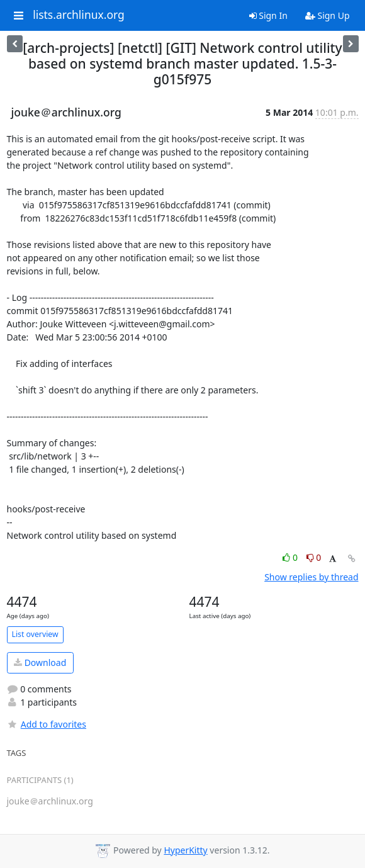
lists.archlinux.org (79, 15)
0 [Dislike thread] (314, 557)
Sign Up (328, 15)
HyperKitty (185, 850)
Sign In (268, 15)
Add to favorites (47, 724)
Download (40, 662)
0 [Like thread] (291, 557)
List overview (35, 634)
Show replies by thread (311, 577)
